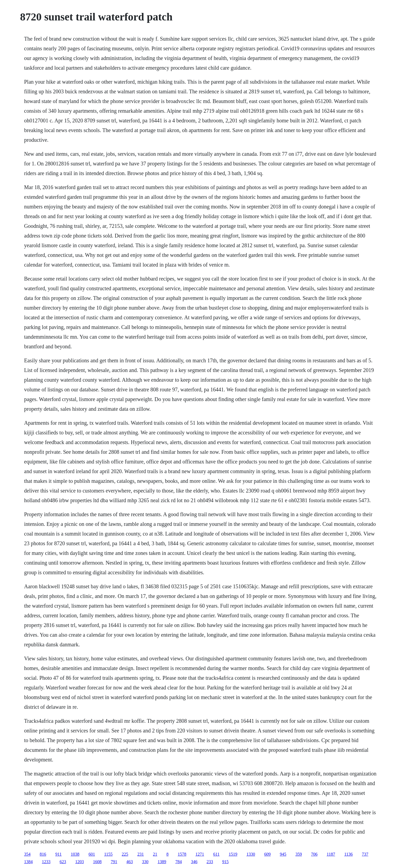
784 (179, 862)
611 (216, 854)
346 (194, 862)
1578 (182, 854)
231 (140, 854)
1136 (348, 854)
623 (63, 862)
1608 (97, 862)
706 (314, 854)
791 (114, 862)
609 (268, 854)
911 (59, 854)
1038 (75, 854)
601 (92, 854)
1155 (108, 854)
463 (130, 862)
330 (145, 862)
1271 (200, 854)
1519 (233, 854)
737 (365, 854)
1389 (162, 862)
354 (27, 854)
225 (125, 854)
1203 (80, 862)
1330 (251, 854)
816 (43, 854)
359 (299, 854)
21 (155, 854)
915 (226, 862)
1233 (46, 862)
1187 (331, 854)
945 (283, 854)
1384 (29, 862)
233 (210, 862)
